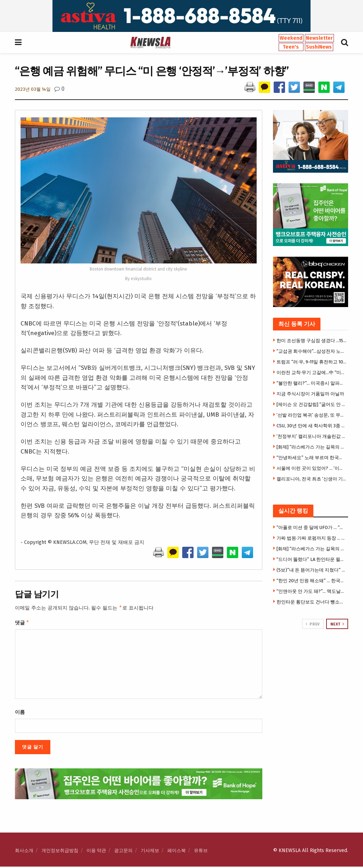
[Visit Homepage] (150, 43)
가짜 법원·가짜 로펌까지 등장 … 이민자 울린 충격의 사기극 (312, 538)
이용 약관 (96, 852)
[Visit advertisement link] (181, 16)
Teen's (291, 47)
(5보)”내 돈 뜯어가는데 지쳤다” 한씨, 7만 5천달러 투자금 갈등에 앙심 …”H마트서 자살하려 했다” (312, 570)
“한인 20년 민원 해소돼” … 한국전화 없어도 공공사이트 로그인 (312, 581)
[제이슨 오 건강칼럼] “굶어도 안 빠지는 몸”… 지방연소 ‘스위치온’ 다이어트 (312, 404)
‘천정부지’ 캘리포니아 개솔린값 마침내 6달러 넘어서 (312, 436)
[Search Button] (345, 43)
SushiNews (319, 47)
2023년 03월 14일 (33, 89)
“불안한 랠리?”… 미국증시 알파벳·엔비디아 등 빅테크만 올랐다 (312, 383)
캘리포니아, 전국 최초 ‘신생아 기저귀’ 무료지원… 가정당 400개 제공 (312, 479)
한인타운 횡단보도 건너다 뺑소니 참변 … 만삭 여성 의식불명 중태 (312, 602)
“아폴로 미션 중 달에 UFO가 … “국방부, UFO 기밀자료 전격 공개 (312, 527)
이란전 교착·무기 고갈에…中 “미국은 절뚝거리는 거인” (312, 372)
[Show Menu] (18, 43)
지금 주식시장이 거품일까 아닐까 (310, 394)
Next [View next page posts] (337, 624)
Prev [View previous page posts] (312, 624)
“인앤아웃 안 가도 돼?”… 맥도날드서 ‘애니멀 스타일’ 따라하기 (312, 591)
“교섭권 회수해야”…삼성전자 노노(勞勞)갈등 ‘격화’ (312, 351)
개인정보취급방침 (60, 852)
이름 (20, 714)
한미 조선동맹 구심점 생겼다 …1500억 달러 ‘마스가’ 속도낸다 (312, 341)
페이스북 (177, 852)
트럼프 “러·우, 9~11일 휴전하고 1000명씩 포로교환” (312, 362)
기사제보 (150, 852)
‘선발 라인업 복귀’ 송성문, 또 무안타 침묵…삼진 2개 (312, 415)
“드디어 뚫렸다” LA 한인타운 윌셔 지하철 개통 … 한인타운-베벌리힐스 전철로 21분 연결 (312, 559)
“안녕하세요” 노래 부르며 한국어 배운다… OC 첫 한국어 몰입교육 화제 (312, 458)
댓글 (22, 624)
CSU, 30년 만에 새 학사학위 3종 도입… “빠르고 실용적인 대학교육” (312, 426)
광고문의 (123, 852)
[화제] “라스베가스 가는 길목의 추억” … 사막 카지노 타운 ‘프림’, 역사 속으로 (312, 447)
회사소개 (24, 852)
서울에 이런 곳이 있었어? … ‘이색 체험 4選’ (312, 468)
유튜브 (201, 852)
